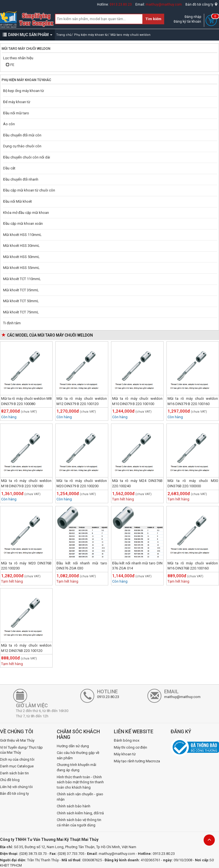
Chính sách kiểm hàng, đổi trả (80, 813)
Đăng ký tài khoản (187, 22)
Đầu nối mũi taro (16, 113)
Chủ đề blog (10, 780)
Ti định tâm (12, 323)
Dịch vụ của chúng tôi (17, 759)
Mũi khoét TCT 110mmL (22, 279)
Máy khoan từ (125, 754)
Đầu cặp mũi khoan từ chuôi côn (29, 190)
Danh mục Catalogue (17, 766)
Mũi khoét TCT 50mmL (21, 301)
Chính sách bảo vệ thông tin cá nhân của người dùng (79, 822)
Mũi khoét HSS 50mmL (21, 257)
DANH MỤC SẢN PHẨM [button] (28, 35)
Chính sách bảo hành (74, 806)
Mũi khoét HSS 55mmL (21, 268)
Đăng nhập (193, 17)
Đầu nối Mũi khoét (17, 201)
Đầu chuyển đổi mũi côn (22, 135)
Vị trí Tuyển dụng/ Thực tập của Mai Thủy (21, 750)
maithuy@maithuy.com (164, 4)
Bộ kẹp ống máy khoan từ (23, 91)
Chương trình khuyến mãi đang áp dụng (76, 767)
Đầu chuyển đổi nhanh (21, 179)
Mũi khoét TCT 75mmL (21, 312)
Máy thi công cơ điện (130, 747)
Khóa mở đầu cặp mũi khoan (26, 213)
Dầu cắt (9, 168)
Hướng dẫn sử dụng (73, 746)
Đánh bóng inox (127, 740)
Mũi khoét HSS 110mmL (22, 235)
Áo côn (9, 124)
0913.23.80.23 (121, 4)
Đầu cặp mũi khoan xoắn (23, 223)
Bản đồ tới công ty (202, 4)
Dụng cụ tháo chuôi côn (22, 146)
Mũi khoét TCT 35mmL (21, 290)
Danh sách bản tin (14, 773)
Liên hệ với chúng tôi (16, 787)
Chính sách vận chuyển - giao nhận (80, 797)
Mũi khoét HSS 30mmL (21, 246)
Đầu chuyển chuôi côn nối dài (27, 157)
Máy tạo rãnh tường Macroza (137, 761)
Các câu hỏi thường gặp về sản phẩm (78, 755)
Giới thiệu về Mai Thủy (17, 740)
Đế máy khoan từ (17, 102)
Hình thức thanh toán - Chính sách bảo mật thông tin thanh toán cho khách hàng (80, 782)
